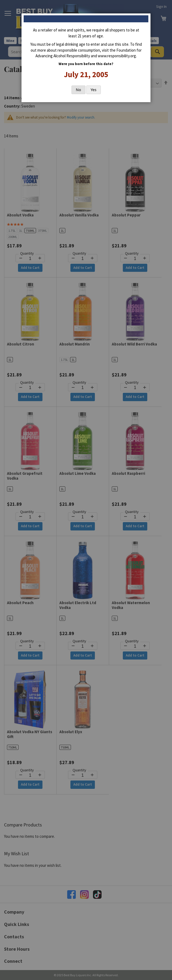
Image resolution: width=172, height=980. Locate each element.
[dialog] (86, 490)
